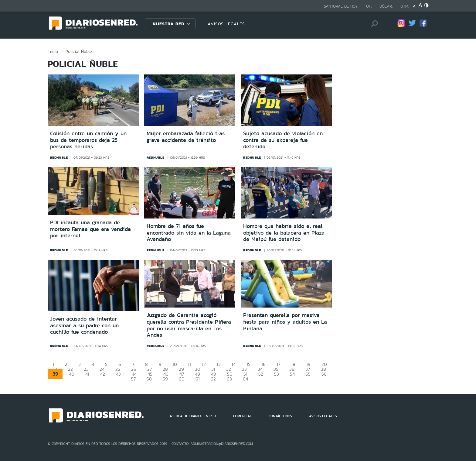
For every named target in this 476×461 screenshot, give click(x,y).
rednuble (59, 157)
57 (133, 379)
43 (118, 374)
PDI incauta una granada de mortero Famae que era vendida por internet (90, 229)
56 (324, 374)
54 (292, 374)
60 (182, 379)
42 (103, 374)
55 (308, 374)
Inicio (53, 51)
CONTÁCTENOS (280, 416)
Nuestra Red (168, 24)
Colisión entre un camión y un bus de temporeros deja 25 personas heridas (88, 140)
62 (213, 379)
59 (165, 379)
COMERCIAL (242, 416)
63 (229, 379)
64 (245, 379)
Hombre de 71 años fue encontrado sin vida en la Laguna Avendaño (189, 233)
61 (198, 379)
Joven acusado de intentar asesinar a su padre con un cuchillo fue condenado (84, 325)
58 (149, 379)
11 (189, 364)
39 (55, 374)
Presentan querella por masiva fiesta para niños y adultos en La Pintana (285, 322)
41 (87, 374)
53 (277, 374)
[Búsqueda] (373, 24)
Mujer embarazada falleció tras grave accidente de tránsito (186, 137)
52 (261, 374)
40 (72, 374)
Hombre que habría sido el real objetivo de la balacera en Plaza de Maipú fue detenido (284, 233)
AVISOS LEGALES (226, 24)
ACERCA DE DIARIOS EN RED (193, 416)
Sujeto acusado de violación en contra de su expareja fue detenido (283, 140)
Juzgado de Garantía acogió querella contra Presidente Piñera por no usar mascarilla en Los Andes (189, 325)
